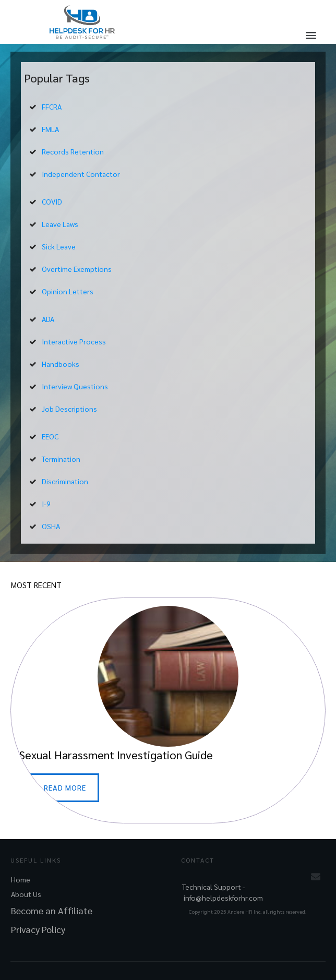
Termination (61, 459)
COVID (52, 201)
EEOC (50, 436)
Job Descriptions (69, 409)
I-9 (46, 504)
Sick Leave (59, 246)
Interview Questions (75, 386)
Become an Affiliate (52, 910)
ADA (48, 319)
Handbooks (61, 364)
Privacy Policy (38, 929)
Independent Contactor (81, 174)
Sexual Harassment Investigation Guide (168, 710)
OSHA (51, 526)
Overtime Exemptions (77, 269)
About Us (26, 894)
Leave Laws (60, 224)
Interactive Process (74, 341)
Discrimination (65, 481)
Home (21, 879)
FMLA (50, 129)
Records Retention (73, 151)
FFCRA (52, 106)
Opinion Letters (68, 291)
